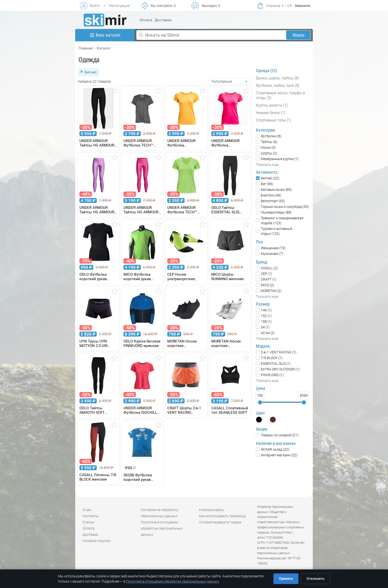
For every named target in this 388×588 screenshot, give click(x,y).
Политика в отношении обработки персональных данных (162, 528)
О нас (87, 510)
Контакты (91, 516)
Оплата (146, 20)
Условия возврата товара (220, 522)
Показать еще (267, 165)
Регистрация (120, 6)
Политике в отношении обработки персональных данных (173, 581)
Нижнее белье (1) (271, 113)
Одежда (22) (266, 71)
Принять (286, 579)
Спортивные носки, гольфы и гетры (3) (280, 95)
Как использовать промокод (222, 516)
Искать (299, 35)
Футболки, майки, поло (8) (278, 85)
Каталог (104, 48)
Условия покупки (97, 541)
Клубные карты (211, 510)
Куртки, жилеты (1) (272, 105)
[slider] (260, 402)
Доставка (163, 20)
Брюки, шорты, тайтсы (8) (277, 78)
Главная (85, 48)
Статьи (88, 522)
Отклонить (315, 579)
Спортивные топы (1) (274, 120)
